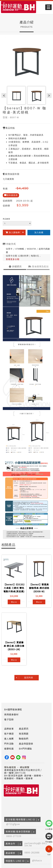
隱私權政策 (10, 767)
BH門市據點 (25, 749)
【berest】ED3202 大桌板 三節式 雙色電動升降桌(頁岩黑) (14, 588)
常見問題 (24, 734)
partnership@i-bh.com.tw (36, 844)
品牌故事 (9, 729)
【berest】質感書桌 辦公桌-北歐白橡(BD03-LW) (14, 646)
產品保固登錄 (26, 744)
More (14, 602)
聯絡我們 (24, 739)
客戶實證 (9, 734)
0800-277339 (14, 836)
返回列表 (29, 678)
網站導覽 (25, 767)
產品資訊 (24, 729)
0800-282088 (32, 852)
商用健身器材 (11, 714)
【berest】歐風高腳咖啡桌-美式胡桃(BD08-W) (39, 588)
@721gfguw (13, 824)
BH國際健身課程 (13, 709)
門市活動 (9, 744)
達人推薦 (9, 739)
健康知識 (9, 749)
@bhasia (37, 860)
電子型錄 (9, 719)
